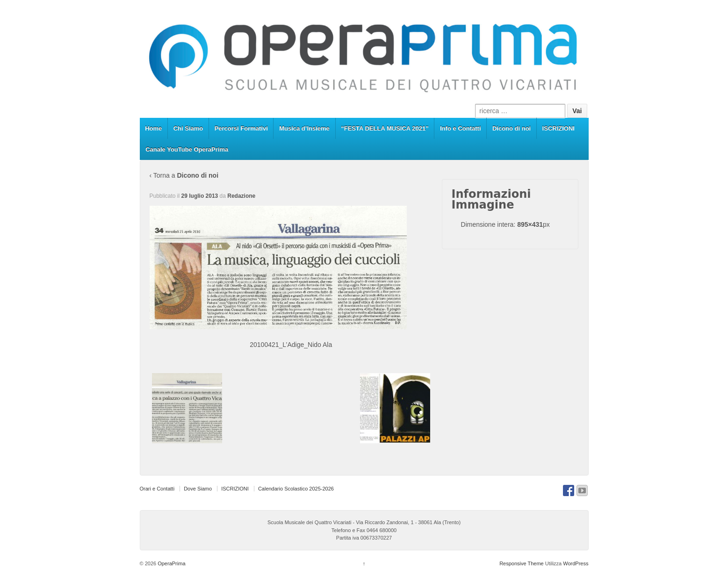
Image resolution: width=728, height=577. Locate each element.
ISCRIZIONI (559, 128)
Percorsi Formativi (241, 128)
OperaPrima (171, 563)
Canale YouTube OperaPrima (187, 149)
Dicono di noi (512, 128)
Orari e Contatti (157, 489)
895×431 (530, 224)
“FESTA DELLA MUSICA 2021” (385, 128)
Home (153, 128)
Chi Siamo (188, 128)
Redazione (241, 196)
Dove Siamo (198, 489)
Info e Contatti (460, 128)
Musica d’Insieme (304, 128)
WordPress (576, 563)
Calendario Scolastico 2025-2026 (296, 489)
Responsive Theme (522, 563)
